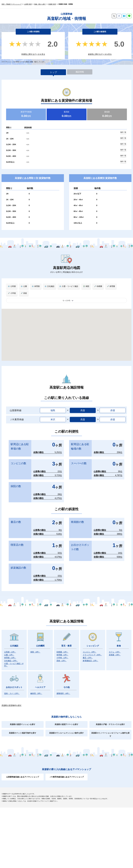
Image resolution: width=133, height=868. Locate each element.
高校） (62, 657)
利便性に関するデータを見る (33, 54)
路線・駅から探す (40, 4)
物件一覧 (122, 133)
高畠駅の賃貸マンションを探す (23, 721)
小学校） (62, 654)
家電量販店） (91, 657)
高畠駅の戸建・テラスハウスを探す (110, 721)
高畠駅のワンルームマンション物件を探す (66, 729)
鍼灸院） (36, 690)
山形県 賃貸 (28, 4)
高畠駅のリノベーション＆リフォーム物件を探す (110, 731)
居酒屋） (115, 651)
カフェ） (115, 648)
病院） (35, 648)
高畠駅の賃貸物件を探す (12, 702)
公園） (9, 651)
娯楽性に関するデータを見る (100, 54)
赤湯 (113, 407)
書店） (88, 654)
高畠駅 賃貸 (52, 4)
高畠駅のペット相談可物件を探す (23, 729)
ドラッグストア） (92, 651)
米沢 (53, 416)
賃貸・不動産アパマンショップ (12, 4)
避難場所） (63, 690)
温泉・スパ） (12, 690)
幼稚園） (62, 648)
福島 (53, 407)
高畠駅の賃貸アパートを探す (66, 721)
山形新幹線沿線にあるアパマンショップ (23, 773)
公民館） (10, 648)
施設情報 (80, 72)
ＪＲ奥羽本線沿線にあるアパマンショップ (66, 773)
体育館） (10, 654)
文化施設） (11, 657)
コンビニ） (90, 648)
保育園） (62, 651)
